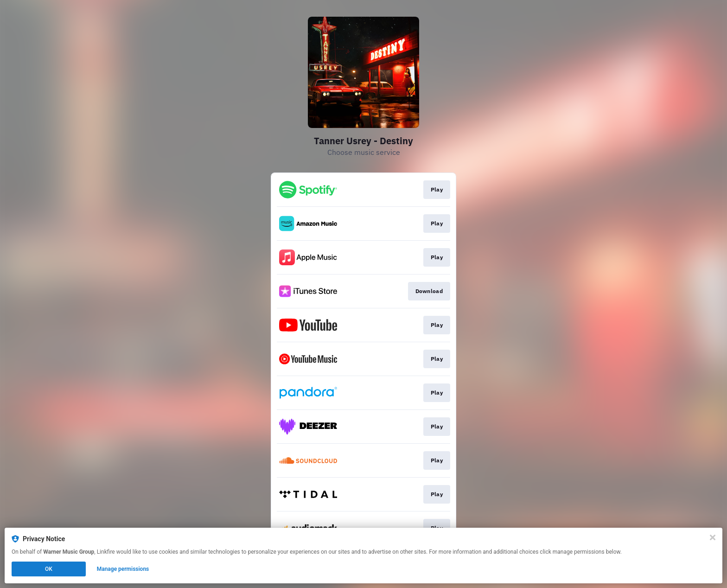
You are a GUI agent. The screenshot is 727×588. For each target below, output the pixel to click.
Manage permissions (123, 569)
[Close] (713, 537)
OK (49, 569)
